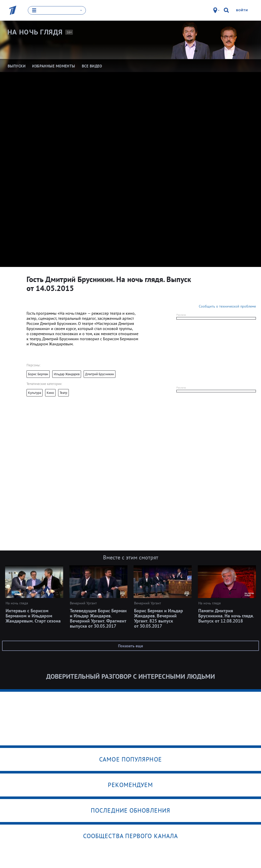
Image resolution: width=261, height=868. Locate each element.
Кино (50, 393)
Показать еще (130, 646)
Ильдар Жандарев (67, 374)
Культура (35, 393)
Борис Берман (38, 374)
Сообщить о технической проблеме (227, 306)
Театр (63, 393)
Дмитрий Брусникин (100, 374)
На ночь (35, 32)
